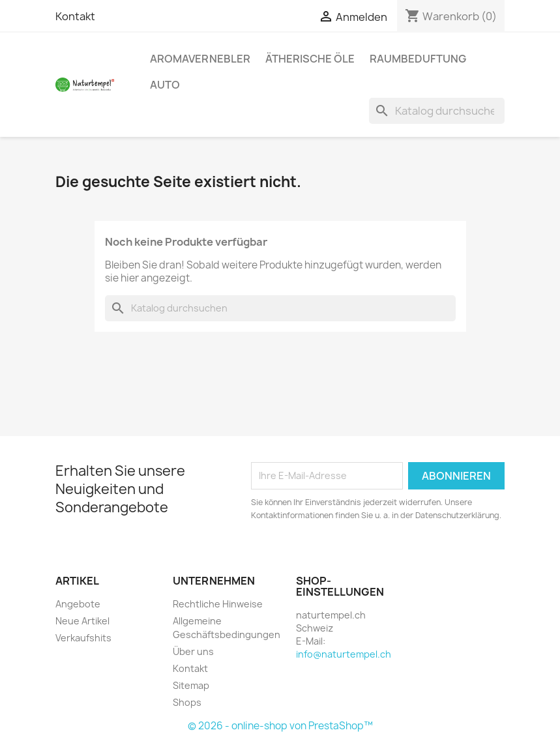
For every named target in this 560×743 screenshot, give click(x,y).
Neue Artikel (82, 621)
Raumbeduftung (418, 59)
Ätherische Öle (310, 59)
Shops (187, 702)
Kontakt (75, 16)
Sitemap (191, 685)
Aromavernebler (200, 59)
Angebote (78, 604)
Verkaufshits (83, 638)
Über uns (193, 651)
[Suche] (437, 111)
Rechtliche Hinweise (218, 604)
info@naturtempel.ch (344, 654)
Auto (165, 85)
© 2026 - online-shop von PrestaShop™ (280, 726)
